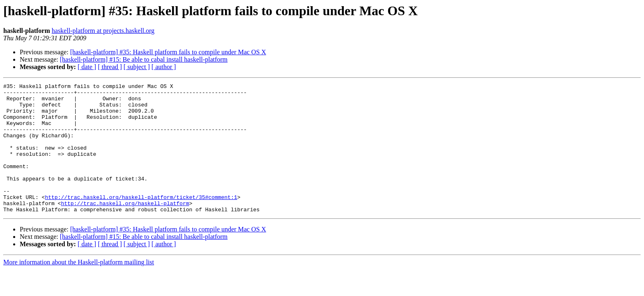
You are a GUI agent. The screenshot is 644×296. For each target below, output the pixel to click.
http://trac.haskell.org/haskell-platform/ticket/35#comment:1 (141, 220)
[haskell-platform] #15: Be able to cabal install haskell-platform (144, 59)
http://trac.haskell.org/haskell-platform (125, 228)
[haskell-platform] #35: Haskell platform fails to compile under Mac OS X (168, 52)
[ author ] (164, 67)
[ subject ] (137, 67)
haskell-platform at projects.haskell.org (103, 31)
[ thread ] (110, 67)
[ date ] (87, 67)
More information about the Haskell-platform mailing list (79, 288)
